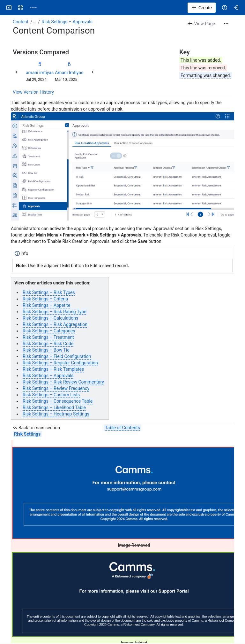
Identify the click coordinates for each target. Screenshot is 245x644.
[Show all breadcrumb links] (34, 22)
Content (21, 22)
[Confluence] (33, 8)
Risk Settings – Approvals (67, 22)
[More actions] (226, 24)
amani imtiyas (40, 73)
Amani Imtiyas (69, 73)
